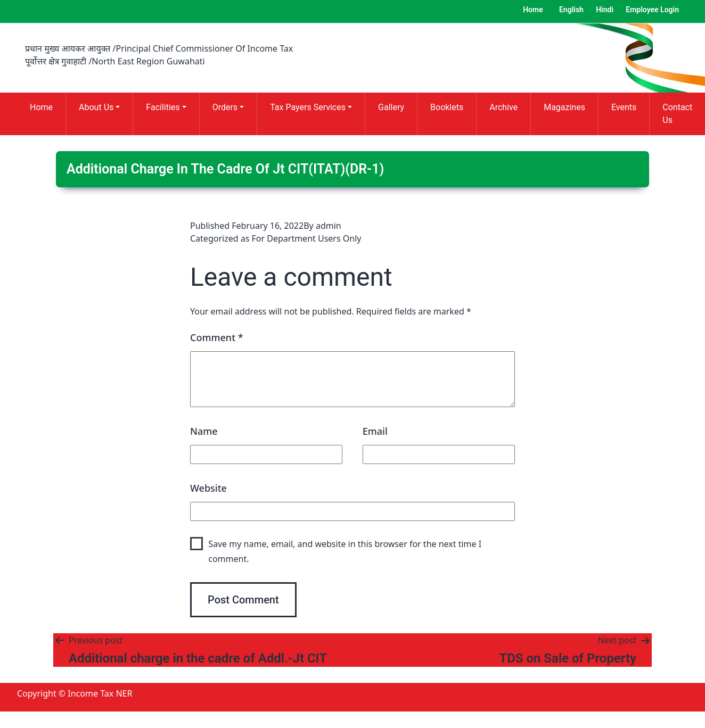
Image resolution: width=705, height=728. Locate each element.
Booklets (447, 107)
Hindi (605, 10)
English (571, 10)
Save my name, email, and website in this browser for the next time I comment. (345, 551)
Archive (503, 107)
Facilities (163, 107)
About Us (96, 107)
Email (375, 431)
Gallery (391, 107)
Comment (217, 337)
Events (624, 107)
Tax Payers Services (308, 107)
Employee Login (652, 10)
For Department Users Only (307, 238)
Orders (225, 107)
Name (204, 431)
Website (208, 488)
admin (329, 226)
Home (533, 10)
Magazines (564, 107)
